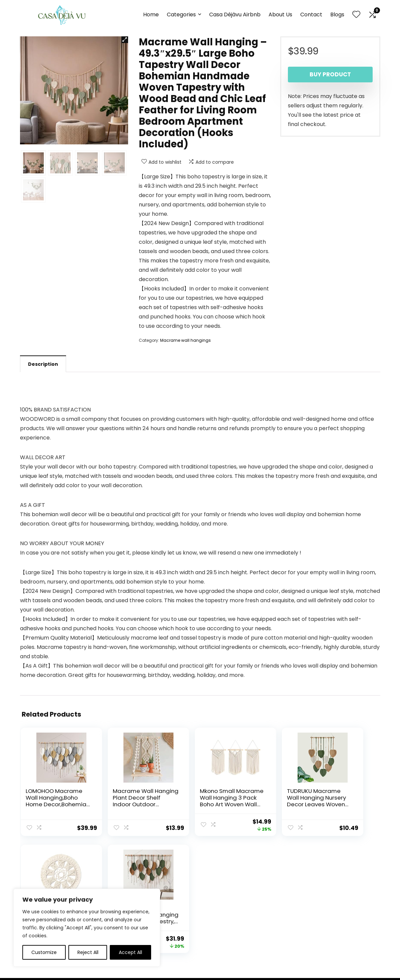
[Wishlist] (356, 15)
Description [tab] (43, 364)
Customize (44, 952)
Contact (311, 15)
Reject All (88, 952)
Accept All (130, 952)
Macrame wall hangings (185, 340)
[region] (87, 928)
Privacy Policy (218, 895)
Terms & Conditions (225, 904)
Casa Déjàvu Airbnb (235, 15)
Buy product (330, 74)
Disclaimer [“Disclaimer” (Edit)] (214, 913)
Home (151, 15)
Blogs (337, 15)
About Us (280, 15)
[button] (125, 40)
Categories (181, 15)
